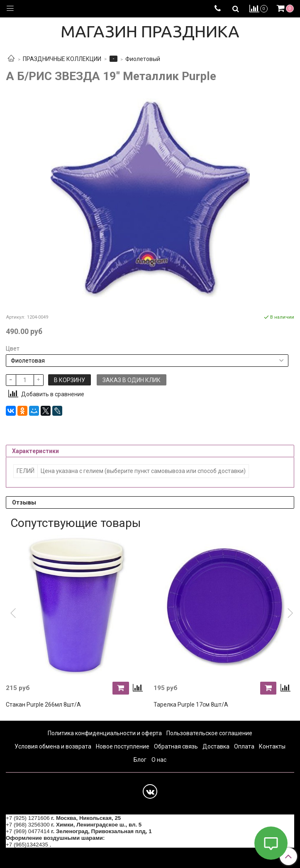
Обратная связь (176, 746)
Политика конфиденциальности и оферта (105, 733)
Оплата (244, 746)
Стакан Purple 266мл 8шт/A (43, 705)
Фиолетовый (143, 59)
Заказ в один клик (132, 380)
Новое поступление (123, 746)
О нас (159, 760)
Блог (140, 760)
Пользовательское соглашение (209, 733)
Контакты (272, 746)
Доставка (216, 746)
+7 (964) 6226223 (75, 845)
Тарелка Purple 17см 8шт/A (191, 705)
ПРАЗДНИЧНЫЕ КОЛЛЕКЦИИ (62, 59)
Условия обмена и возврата (53, 746)
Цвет (13, 349)
